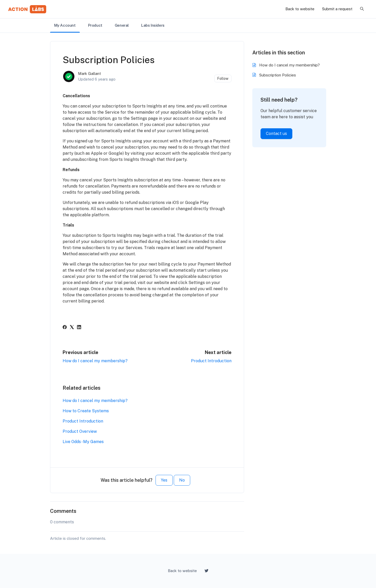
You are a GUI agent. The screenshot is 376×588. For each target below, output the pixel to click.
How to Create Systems (86, 411)
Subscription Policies (278, 75)
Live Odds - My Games (83, 442)
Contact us (276, 134)
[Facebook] (65, 328)
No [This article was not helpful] (182, 480)
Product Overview (80, 431)
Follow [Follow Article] (223, 79)
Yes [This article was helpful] (164, 480)
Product (95, 25)
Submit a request (337, 9)
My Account (65, 25)
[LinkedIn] (79, 328)
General (122, 25)
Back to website (300, 9)
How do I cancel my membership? (95, 361)
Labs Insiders (153, 25)
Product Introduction (211, 361)
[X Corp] (72, 328)
